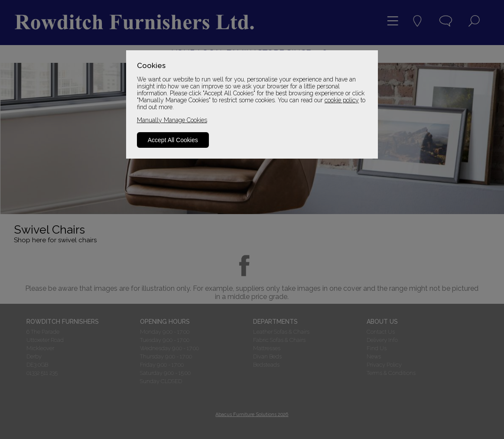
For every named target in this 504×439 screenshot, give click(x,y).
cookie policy (342, 100)
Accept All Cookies (173, 140)
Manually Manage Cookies (172, 120)
